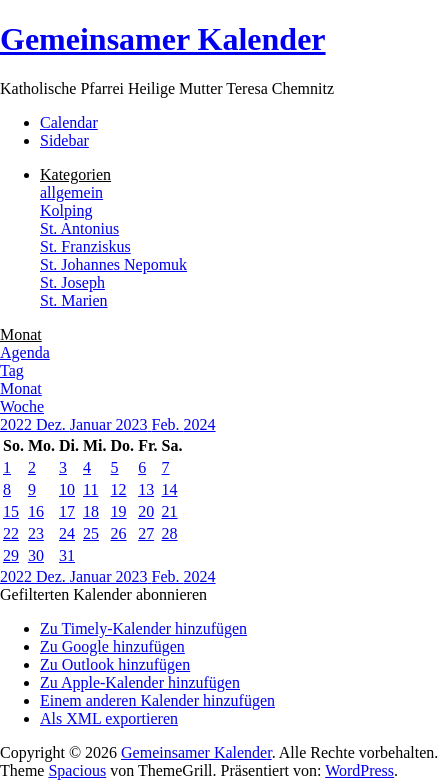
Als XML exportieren (109, 718)
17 (67, 511)
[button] (103, 594)
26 (119, 533)
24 (67, 533)
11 (90, 489)
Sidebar (64, 140)
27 (146, 533)
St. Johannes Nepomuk (113, 264)
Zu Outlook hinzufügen (115, 664)
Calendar (69, 122)
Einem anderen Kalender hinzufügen (157, 700)
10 (67, 489)
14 (170, 489)
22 (11, 533)
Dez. (53, 424)
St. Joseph (72, 282)
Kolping (66, 210)
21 (170, 511)
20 (146, 511)
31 (67, 555)
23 (36, 533)
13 (146, 489)
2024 (200, 424)
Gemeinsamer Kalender (163, 39)
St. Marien (74, 300)
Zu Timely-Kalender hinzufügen (143, 628)
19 (119, 511)
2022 (18, 424)
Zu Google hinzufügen (112, 646)
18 (91, 511)
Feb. (168, 424)
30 (36, 555)
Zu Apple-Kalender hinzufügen (140, 682)
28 (170, 533)
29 (11, 555)
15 (11, 511)
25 (91, 533)
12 (119, 489)
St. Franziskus (85, 246)
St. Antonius (79, 228)
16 (36, 511)
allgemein (71, 192)
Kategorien (75, 174)
